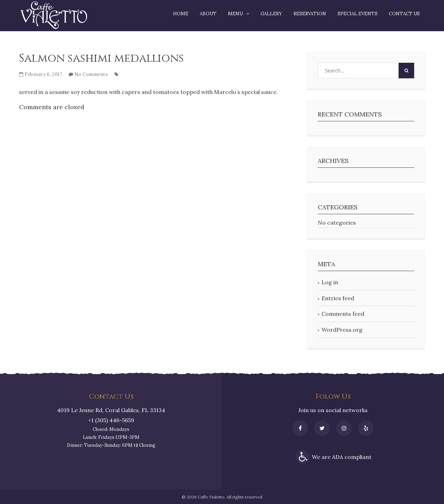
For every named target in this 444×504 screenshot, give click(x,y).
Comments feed (343, 314)
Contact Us (404, 14)
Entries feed (338, 298)
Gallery (271, 14)
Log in (330, 282)
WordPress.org (342, 330)
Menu (235, 14)
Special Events (357, 14)
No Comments (91, 74)
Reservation (310, 14)
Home (181, 14)
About (208, 14)
